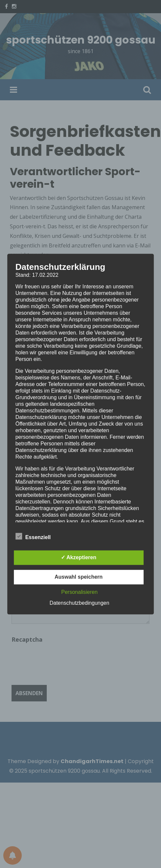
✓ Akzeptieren (79, 557)
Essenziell (33, 536)
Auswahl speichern (79, 577)
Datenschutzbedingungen (79, 603)
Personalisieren (79, 592)
